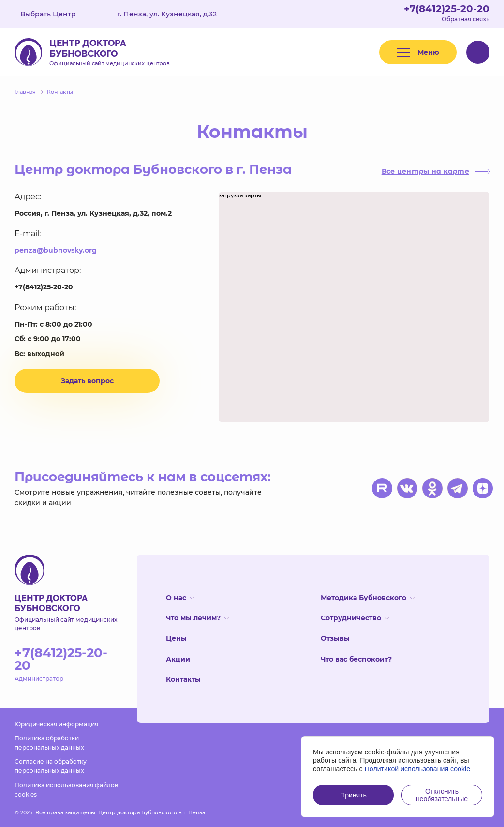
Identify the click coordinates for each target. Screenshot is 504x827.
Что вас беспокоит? (356, 659)
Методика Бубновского (368, 598)
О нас (180, 598)
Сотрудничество (355, 618)
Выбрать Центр (55, 14)
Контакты (183, 679)
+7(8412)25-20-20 (447, 9)
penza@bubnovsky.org (56, 250)
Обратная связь (466, 19)
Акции (178, 659)
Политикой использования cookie (418, 769)
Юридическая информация (56, 724)
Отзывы (335, 638)
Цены (176, 638)
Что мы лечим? (197, 618)
